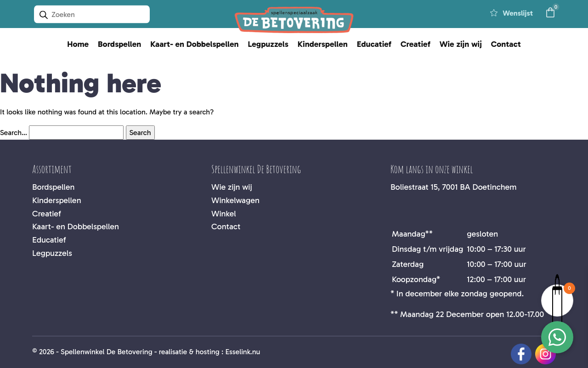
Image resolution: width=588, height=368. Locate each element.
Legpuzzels (268, 44)
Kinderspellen (323, 44)
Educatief (374, 44)
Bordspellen (119, 44)
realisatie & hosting (189, 352)
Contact (506, 44)
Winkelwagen (235, 200)
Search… (14, 133)
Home (78, 44)
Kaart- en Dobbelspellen (194, 44)
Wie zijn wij (461, 44)
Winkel (224, 214)
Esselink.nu (243, 352)
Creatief (416, 44)
